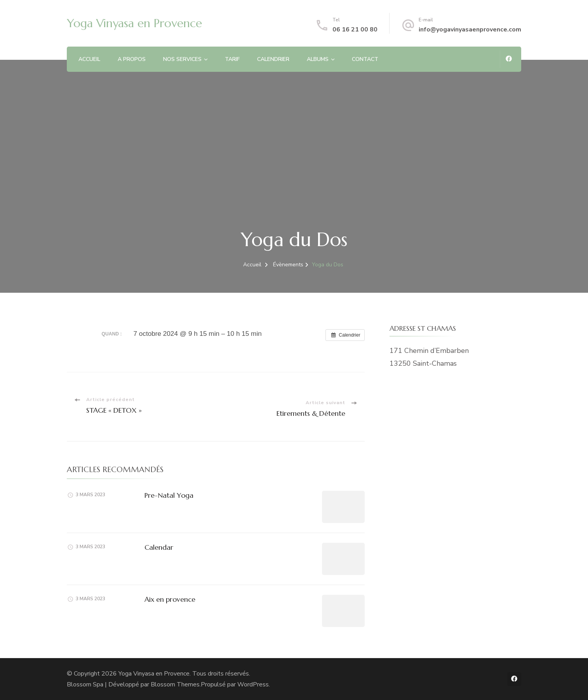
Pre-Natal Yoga (169, 495)
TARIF (232, 59)
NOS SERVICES (182, 59)
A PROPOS (132, 59)
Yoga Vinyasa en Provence (134, 23)
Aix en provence (170, 599)
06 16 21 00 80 (355, 30)
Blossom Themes (175, 684)
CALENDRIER (273, 59)
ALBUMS (318, 59)
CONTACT (365, 59)
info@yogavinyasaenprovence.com (470, 30)
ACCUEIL (89, 59)
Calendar (159, 547)
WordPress (253, 684)
